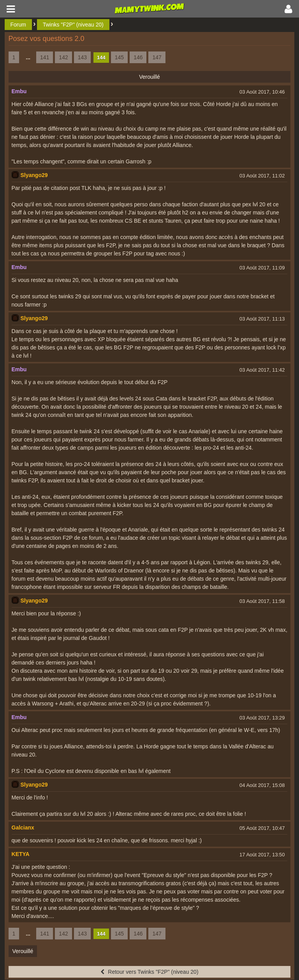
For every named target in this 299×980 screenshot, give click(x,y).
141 (45, 57)
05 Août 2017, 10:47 (262, 828)
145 (119, 57)
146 (138, 57)
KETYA (21, 854)
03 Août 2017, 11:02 (262, 176)
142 (63, 57)
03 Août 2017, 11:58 (262, 601)
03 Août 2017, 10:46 (262, 92)
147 (157, 57)
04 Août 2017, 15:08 (262, 785)
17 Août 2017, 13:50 (262, 855)
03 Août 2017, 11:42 (262, 370)
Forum (18, 25)
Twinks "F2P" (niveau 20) (73, 25)
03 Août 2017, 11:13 (262, 319)
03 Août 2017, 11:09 (262, 268)
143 (82, 57)
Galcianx (23, 828)
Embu (19, 91)
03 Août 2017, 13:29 (262, 718)
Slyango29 (34, 175)
